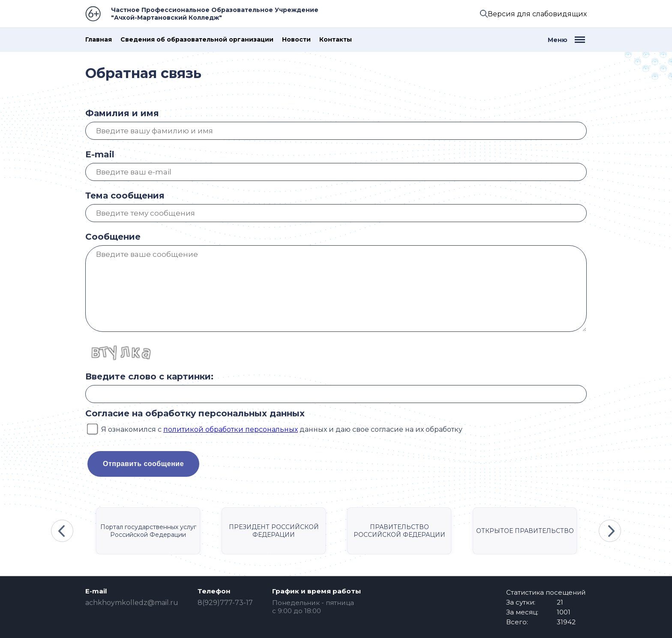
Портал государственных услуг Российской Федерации (148, 531)
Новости (296, 40)
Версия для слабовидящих (537, 14)
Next (610, 531)
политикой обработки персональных (231, 429)
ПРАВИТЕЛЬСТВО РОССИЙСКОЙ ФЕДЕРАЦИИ (399, 531)
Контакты (336, 40)
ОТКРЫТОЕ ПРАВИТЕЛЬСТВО (525, 531)
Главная (99, 40)
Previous (62, 531)
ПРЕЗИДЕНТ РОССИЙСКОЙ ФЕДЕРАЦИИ (274, 531)
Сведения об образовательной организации (197, 40)
